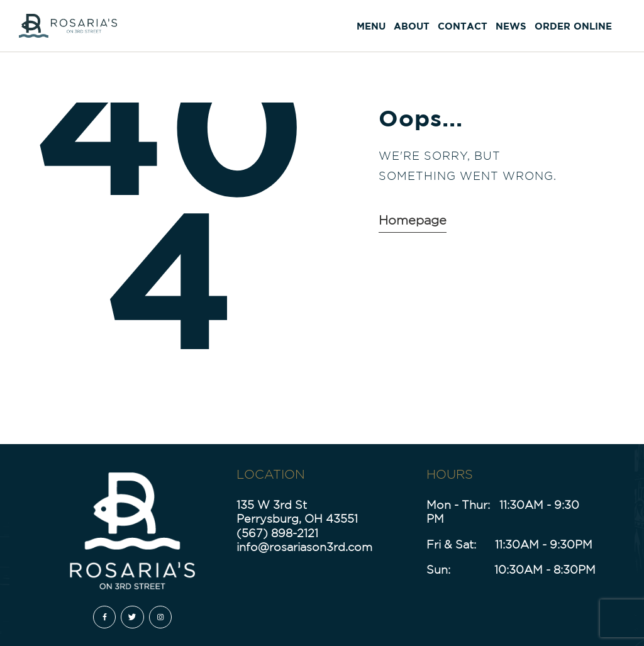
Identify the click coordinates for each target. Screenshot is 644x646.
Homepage (413, 220)
